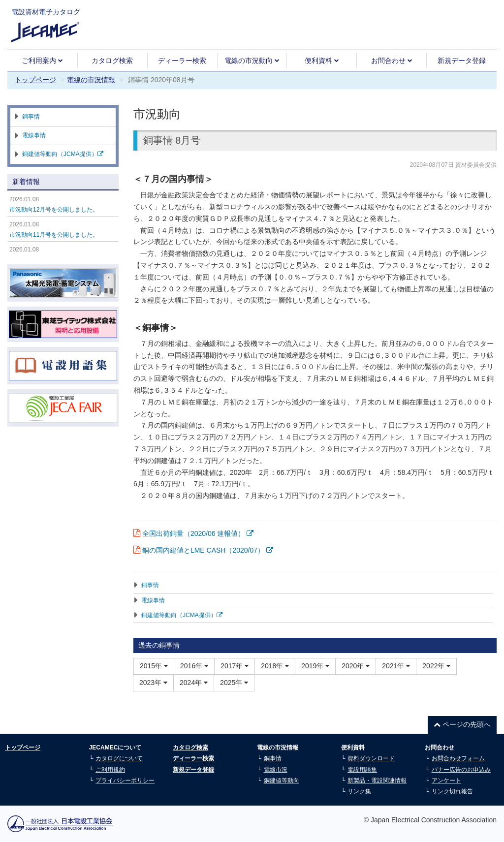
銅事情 (150, 585)
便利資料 (322, 61)
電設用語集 (362, 770)
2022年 (436, 666)
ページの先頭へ (462, 724)
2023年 (153, 683)
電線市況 (276, 770)
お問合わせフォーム (458, 758)
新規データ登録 (462, 61)
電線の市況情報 (91, 80)
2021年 (396, 666)
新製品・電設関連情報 (377, 780)
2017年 (235, 666)
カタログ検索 (112, 61)
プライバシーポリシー (125, 780)
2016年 (194, 666)
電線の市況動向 (252, 61)
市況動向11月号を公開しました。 (54, 235)
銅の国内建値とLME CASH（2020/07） (208, 550)
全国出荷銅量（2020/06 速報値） (198, 533)
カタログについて (119, 758)
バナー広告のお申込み (461, 770)
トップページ (35, 80)
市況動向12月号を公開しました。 (54, 210)
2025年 (234, 683)
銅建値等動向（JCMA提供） (182, 615)
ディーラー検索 (182, 61)
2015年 (154, 666)
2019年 (315, 666)
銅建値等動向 (282, 780)
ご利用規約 (110, 770)
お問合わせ (392, 61)
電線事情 (153, 600)
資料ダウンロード (371, 758)
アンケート (446, 780)
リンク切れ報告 (452, 791)
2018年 (275, 666)
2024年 (194, 683)
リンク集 (359, 791)
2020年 (356, 666)
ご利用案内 (42, 61)
